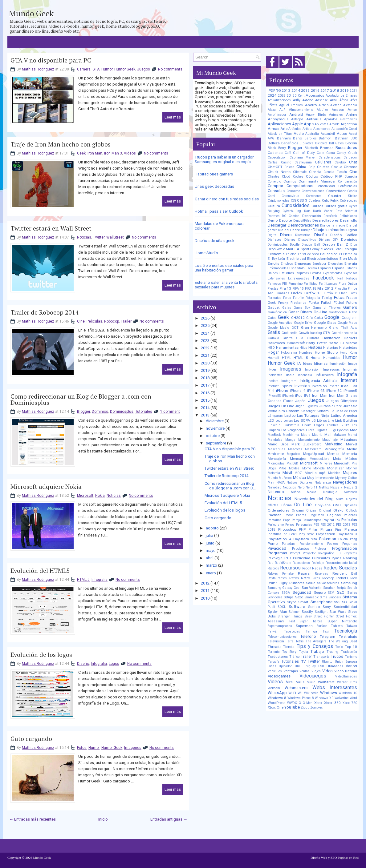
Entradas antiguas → (169, 819)
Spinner (294, 612)
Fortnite (298, 298)
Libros (322, 420)
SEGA (286, 593)
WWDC (292, 703)
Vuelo (311, 682)
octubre (213, 436)
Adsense (321, 100)
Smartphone (321, 602)
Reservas (321, 574)
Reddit (307, 568)
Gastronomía (338, 312)
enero (211, 573)
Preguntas (350, 544)
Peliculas (94, 321)
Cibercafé (300, 172)
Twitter (99, 237)
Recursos (290, 568)
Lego (279, 421)
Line (331, 421)
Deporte (285, 220)
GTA (96, 69)
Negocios (289, 487)
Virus (300, 682)
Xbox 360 (332, 703)
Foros (287, 298)
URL (298, 666)
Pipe (338, 530)
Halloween (276, 343)
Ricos (316, 578)
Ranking (350, 558)
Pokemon (328, 539)
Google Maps (347, 323)
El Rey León (276, 259)
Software (297, 607)
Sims (324, 597)
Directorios (303, 235)
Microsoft (85, 496)
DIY (335, 239)
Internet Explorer (280, 386)
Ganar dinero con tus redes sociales (227, 199)
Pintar (313, 530)
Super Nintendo (342, 621)
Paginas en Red (348, 858)
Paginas (334, 515)
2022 (205, 348)
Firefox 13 (313, 293)
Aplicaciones (279, 124)
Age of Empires (291, 105)
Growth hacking (310, 333)
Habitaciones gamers (214, 174)
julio (209, 535)
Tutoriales (144, 412)
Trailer (126, 321)
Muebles (334, 473)
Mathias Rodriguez (38, 69)
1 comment (170, 412)
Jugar (299, 406)
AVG (271, 138)
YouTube (292, 707)
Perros (290, 525)
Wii (300, 693)
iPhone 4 (298, 391)
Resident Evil (345, 573)
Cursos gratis (336, 206)
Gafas (287, 308)
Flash (343, 293)
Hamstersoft (296, 343)
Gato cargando (31, 739)
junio (210, 543)
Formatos (274, 298)
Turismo (351, 657)
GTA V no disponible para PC (51, 60)
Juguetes (311, 406)
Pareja (296, 520)
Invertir (334, 386)
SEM (331, 593)
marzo (211, 565)
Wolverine (342, 698)
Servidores (275, 597)
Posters (333, 544)
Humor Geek (125, 69)
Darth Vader (323, 211)
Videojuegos (313, 676)
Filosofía (341, 289)
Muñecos (285, 478)
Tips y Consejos (315, 646)
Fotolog (327, 298)
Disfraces (275, 240)
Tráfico (294, 657)
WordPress (277, 703)
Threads (274, 647)
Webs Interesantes (335, 688)
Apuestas (321, 124)
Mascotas (295, 449)
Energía (351, 263)
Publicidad (302, 558)
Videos (130, 153)
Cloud (286, 177)
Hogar (273, 352)
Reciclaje (318, 563)
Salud (311, 583)
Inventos (302, 386)
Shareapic (312, 597)
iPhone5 (350, 391)
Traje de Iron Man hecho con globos (61, 144)
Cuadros (315, 201)
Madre (306, 435)
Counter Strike (343, 196)
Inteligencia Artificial (319, 381)
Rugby (283, 583)
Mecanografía (334, 449)
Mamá (352, 435)
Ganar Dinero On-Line (308, 312)
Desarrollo (349, 220)
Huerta (315, 358)
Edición (291, 254)
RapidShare (283, 563)
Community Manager (317, 181)
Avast (353, 134)
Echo (338, 249)
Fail (340, 278)
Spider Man (277, 612)
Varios (351, 666)
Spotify (307, 612)
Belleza (274, 143)
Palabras (350, 515)
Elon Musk (348, 259)
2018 (205, 378)
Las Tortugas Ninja (313, 416)
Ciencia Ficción (335, 172)
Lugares (321, 430)
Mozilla (311, 473)
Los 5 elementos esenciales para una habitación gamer (224, 268)
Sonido (314, 607)
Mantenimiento (309, 440)
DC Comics (291, 216)
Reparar (304, 573)
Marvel (352, 444)
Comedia (351, 177)
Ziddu (305, 707)
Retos (294, 578)
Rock (354, 578)
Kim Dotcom (289, 411)
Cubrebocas (348, 201)
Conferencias (348, 186)
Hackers (350, 338)
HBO (271, 348)
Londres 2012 (338, 425)
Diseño (83, 664)
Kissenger (308, 411)
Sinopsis (335, 597)
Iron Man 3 (113, 153)
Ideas (308, 364)
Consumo (293, 191)
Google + (349, 318)
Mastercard (313, 449)
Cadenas (275, 153)
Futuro (352, 303)
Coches (298, 177)
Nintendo (276, 492)
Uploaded (286, 666)
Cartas (273, 162)
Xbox (318, 703)
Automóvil (328, 134)
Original (325, 510)
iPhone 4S (316, 391)
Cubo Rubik (330, 201)
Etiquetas (302, 273)
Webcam (274, 688)
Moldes (294, 468)
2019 (205, 370)
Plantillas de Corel (282, 534)
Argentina (349, 124)
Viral (290, 682)
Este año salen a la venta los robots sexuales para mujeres (226, 285)
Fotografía (313, 298)
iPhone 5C (334, 391)
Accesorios (315, 95)
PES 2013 (343, 525)
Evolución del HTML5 (40, 571)
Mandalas (275, 440)
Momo (307, 468)
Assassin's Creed (344, 129)
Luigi (332, 430)
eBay (316, 249)
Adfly (297, 100)
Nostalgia (330, 492)
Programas (277, 553)
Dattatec (274, 216)
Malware (340, 435)
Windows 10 (348, 693)
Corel (271, 196)
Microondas (276, 463)
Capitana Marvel (303, 157)
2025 (205, 325)
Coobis (352, 191)
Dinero (286, 235)
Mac (354, 430)
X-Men (308, 703)
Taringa (311, 631)
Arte (284, 129)
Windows (329, 693)
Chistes (323, 167)
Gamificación (277, 312)
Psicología (275, 558)
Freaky (283, 303)
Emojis (273, 263)
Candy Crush (347, 153)
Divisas (324, 240)
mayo (211, 551)
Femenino (296, 284)
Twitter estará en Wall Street (51, 228)
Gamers (84, 69)
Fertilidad (311, 284)
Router (272, 583)
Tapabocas (292, 631)
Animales (336, 115)
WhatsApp (277, 693)
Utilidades (335, 666)
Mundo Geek (31, 13)
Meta (337, 459)
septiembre (216, 443)
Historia (315, 347)
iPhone (282, 390)
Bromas (327, 148)
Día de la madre (332, 225)
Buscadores (346, 148)
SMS (337, 602)
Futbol (326, 303)
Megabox (293, 454)
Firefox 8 (331, 293)
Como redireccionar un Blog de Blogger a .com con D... (230, 486)
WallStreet (115, 237)
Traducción (349, 652)
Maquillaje (330, 440)
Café (288, 153)
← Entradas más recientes (33, 819)
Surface (322, 626)
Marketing (334, 444)
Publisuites (321, 558)
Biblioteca (307, 143)
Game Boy (302, 308)
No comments (170, 69)
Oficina (287, 505)
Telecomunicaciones (282, 637)
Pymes (337, 558)
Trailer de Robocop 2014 (45, 312)
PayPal (328, 520)
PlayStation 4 (279, 539)
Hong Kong (348, 353)
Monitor (352, 468)
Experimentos (333, 273)
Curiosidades (296, 206)
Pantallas (275, 520)
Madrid (317, 435)
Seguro (320, 593)
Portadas (288, 544)
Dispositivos (307, 240)
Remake (288, 574)
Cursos (317, 206)
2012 (205, 583)
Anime (352, 115)
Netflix (324, 487)
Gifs (309, 318)
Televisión (276, 641)
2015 (205, 400)
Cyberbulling (292, 211)
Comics (290, 181)
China (301, 167)
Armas (273, 129)
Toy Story (289, 652)
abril (210, 558)
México (351, 459)
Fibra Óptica (348, 284)
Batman (342, 138)
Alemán (336, 105)
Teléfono (308, 636)
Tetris (300, 641)
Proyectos (350, 553)
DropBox (275, 249)
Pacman (275, 515)
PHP (302, 529)
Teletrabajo (348, 637)
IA (299, 364)
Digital (352, 230)
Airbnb (323, 105)
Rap (270, 563)
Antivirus (314, 119)
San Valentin (312, 588)
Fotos (82, 748)
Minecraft (342, 463)
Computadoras (300, 186)
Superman (304, 626)
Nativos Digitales (300, 482)
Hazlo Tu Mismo (343, 343)
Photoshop (287, 529)
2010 (205, 598)
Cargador (350, 157)
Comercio (274, 181)
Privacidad (277, 548)
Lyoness (343, 430)
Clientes (274, 177)
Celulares (323, 162)
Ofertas (273, 505)
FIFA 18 (311, 289)
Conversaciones (313, 191)
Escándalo (297, 268)
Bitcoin (351, 143)
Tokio (339, 647)
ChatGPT (275, 167)
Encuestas (335, 264)
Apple (297, 124)
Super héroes (311, 621)
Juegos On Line (281, 406)
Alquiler (322, 110)
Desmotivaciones (303, 225)
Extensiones (276, 278)
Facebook (323, 278)
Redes (317, 568)
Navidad (275, 487)
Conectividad (326, 186)
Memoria (350, 454)
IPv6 (307, 396)
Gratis (274, 332)
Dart (307, 211)
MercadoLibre (319, 459)
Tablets (337, 626)
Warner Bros (347, 682)
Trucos (337, 656)
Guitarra (313, 338)
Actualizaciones (279, 100)
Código (312, 176)
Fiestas (273, 289)
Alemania (350, 105)
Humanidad (332, 358)
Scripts (342, 588)
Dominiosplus (122, 412)
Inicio (103, 819)
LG (314, 421)
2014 (205, 408)
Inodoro (273, 381)
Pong (354, 539)
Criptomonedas (279, 201)
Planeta (351, 529)
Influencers (325, 375)
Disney (290, 239)
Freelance (298, 303)
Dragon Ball (311, 245)
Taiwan (352, 626)
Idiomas (321, 364)
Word (353, 698)
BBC (354, 138)
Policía (343, 539)
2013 (205, 415)
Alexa (272, 110)
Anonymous (278, 119)
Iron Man (95, 153)
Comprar (275, 186)
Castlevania (303, 162)
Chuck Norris (279, 172)
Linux (306, 425)
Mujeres (350, 473)
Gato (353, 312)
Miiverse (326, 463)
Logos (114, 664)
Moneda (319, 468)
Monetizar (335, 468)
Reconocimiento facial (341, 563)
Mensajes (298, 459)
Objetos (352, 499)
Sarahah (329, 588)
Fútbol (339, 303)
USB (321, 666)
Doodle (295, 245)
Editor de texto (308, 254)
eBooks (327, 249)
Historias (331, 348)
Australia (312, 134)
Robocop (112, 321)
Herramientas (287, 348)
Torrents (274, 652)
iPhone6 (288, 396)
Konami (323, 411)
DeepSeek (330, 216)
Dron (354, 245)
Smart (303, 602)
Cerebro (340, 162)
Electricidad (296, 259)
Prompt (295, 553)
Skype (292, 602)
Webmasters (296, 688)
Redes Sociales (340, 568)
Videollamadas (346, 676)
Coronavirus (290, 196)
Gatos (272, 318)
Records (273, 568)
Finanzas (282, 293)
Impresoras (331, 370)
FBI (285, 284)
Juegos (144, 69)
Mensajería (277, 459)
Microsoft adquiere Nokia (46, 487)
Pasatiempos (312, 520)
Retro (305, 578)
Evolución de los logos (41, 655)
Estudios (287, 273)
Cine (81, 321)
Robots (342, 578)
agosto (212, 528)
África (344, 100)
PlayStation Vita (305, 539)
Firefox (297, 293)
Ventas (305, 671)
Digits (272, 235)
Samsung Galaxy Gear (284, 588)
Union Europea (346, 662)
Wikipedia (311, 693)
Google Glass (325, 323)
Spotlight (321, 612)
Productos (301, 549)
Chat (353, 162)
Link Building (346, 420)
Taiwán (273, 631)
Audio (299, 134)
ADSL (334, 100)
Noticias (84, 237)
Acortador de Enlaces (341, 96)
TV (303, 661)
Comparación (348, 181)
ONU (337, 505)
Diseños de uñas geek (215, 241)
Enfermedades (278, 268)
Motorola (274, 473)
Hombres (306, 353)
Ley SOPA (302, 420)
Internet (349, 380)
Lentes (288, 421)
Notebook (350, 492)
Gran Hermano (314, 328)
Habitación (331, 338)
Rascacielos (301, 563)
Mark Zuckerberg (307, 444)
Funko (314, 303)
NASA (281, 482)
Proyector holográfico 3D (322, 553)
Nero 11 (311, 487)
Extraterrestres (299, 278)
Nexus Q (351, 487)
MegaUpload (314, 454)
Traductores (278, 657)
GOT (295, 328)
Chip (312, 167)
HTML (287, 358)
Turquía (274, 662)
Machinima (291, 435)
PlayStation (326, 534)
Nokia (100, 496)
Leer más (173, 117)
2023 (205, 341)
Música (299, 478)
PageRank (317, 515)
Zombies (317, 707)
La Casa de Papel (344, 411)
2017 (205, 385)
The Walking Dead (343, 641)
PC (338, 520)
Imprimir (350, 369)
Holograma (289, 353)
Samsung (349, 583)
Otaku (338, 510)
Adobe (308, 100)
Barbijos (311, 138)
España (338, 268)
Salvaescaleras (328, 583)
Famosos (274, 284)
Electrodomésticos (323, 259)
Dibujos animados (329, 230)
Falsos (352, 278)
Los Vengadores (293, 430)
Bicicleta (321, 143)
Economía (276, 254)
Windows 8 (277, 698)
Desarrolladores (325, 220)
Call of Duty (304, 153)
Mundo (273, 478)
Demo (273, 220)
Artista (307, 129)
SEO (341, 592)
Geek (81, 153)
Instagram (289, 381)
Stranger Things (290, 616)
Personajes (304, 525)
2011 (205, 591)
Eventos (316, 273)
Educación (329, 254)
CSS (293, 201)
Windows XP (324, 698)
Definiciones (348, 216)
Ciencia (315, 172)
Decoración (312, 216)
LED (271, 420)
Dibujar (306, 230)
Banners (284, 138)
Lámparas (275, 416)
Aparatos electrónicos (341, 119)
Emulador (319, 264)
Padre (289, 515)
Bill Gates (337, 143)
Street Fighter (324, 616)
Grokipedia (290, 333)
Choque (337, 167)
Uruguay (310, 666)
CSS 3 (302, 200)
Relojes (273, 574)
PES (316, 525)
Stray (308, 616)
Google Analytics (280, 323)
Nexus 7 (336, 487)
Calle (320, 153)
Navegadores (345, 482)
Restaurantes (277, 578)
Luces (310, 430)
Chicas (289, 167)
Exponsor (350, 273)
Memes (333, 454)
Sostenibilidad (345, 607)
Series (352, 593)
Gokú (319, 318)
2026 (205, 318)
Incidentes (275, 375)
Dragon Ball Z (335, 244)
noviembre (215, 428)
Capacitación (277, 157)
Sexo (299, 597)
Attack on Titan (280, 134)
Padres (301, 515)
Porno (273, 544)
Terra (290, 641)
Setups (289, 597)
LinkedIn (274, 425)
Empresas (303, 263)
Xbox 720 (350, 703)
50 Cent (299, 96)
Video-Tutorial (346, 671)
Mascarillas (277, 449)
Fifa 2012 (325, 288)
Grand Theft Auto (343, 328)
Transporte (321, 657)
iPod (299, 396)
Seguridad (302, 592)
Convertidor (336, 191)
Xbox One (276, 707)
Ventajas (291, 671)
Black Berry (277, 148)
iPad (345, 386)
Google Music (278, 328)
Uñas (272, 666)
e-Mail (288, 249)
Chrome (350, 167)
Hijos (303, 348)
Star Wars (338, 612)
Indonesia (305, 375)
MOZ (298, 473)
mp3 (322, 473)
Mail (328, 435)
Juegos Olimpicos (342, 401)
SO (344, 602)
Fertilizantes (328, 284)
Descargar (277, 225)
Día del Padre (289, 230)
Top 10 (351, 647)
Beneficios (290, 143)
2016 (205, 393)
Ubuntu (327, 662)
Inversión (319, 386)
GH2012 (298, 318)
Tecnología (346, 631)
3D (289, 95)
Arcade (334, 124)
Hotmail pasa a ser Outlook (219, 211)
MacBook (274, 435)
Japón (300, 401)
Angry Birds (316, 115)
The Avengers (316, 641)
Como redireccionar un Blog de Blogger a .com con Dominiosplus (81, 400)
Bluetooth (311, 148)
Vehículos (275, 671)
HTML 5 (83, 580)
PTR (288, 558)
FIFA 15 (298, 289)
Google (332, 317)
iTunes (288, 401)
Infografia (100, 580)
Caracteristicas (330, 157)
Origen (311, 510)
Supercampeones (280, 626)
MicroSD (292, 463)
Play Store (306, 534)
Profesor (320, 549)
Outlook (352, 510)
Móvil (287, 473)
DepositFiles (302, 221)
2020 (205, 363)
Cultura (274, 206)
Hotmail (273, 358)
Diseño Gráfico (344, 235)
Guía (300, 338)
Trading (332, 652)
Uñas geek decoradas (214, 186)
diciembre (215, 421)
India (290, 375)
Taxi (326, 631)
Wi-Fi (292, 693)
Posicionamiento (311, 544)
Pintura (326, 529)
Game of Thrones (327, 308)
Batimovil (326, 138)
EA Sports (303, 249)
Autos (342, 134)
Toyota (303, 652)
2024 (205, 333)
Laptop (290, 416)
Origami (298, 510)
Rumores (297, 583)
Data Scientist (346, 211)
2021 (205, 355)
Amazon (338, 110)
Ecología (350, 249)
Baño (297, 138)
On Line (303, 505)
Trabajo (317, 651)
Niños (296, 492)
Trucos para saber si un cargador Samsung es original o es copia (224, 159)
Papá (287, 520)
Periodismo (276, 525)
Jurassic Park (331, 406)
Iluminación (338, 364)
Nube (340, 499)
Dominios (100, 412)
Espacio (324, 268)
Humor (107, 69)
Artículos (295, 129)
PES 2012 (327, 525)
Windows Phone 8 (301, 698)
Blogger (83, 412)
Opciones (350, 505)
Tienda (289, 647)
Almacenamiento (301, 110)
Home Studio (206, 253)
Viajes (316, 671)
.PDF (271, 90)
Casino (286, 162)
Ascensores (322, 129)
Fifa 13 (286, 288)
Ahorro (311, 105)
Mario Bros (278, 444)
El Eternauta (348, 254)
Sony (327, 607)
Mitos (283, 468)
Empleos (287, 264)
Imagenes (133, 748)
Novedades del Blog (314, 499)
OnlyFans (323, 505)
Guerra (288, 338)
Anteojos (297, 119)
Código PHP (331, 176)
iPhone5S (274, 396)
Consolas (276, 191)
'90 (279, 91)
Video (327, 671)
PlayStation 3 (347, 534)
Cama (331, 153)
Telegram (327, 637)
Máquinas (349, 440)
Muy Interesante (321, 478)
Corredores (314, 196)
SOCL (282, 607)
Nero (301, 487)
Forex (353, 293)
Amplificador (277, 115)
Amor (352, 110)
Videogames (279, 676)
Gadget (274, 307)
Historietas (348, 348)
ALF (282, 110)
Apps (309, 124)
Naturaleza (323, 482)
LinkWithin (291, 425)
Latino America (344, 416)
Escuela (311, 268)
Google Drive (303, 323)
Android (296, 115)
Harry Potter (317, 343)
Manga (290, 440)
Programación (345, 548)
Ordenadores (279, 510)
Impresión (312, 370)
